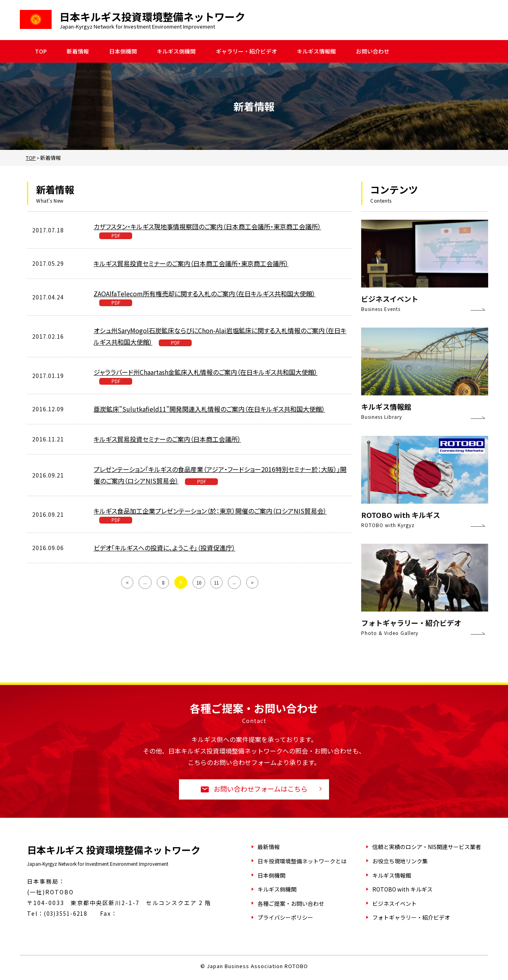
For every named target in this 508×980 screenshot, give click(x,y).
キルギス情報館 (316, 51)
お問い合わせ (373, 51)
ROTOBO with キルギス (402, 890)
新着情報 (78, 51)
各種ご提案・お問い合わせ (291, 904)
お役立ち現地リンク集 (400, 862)
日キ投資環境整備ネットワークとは (302, 862)
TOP (41, 51)
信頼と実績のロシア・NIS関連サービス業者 (427, 848)
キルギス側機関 (176, 51)
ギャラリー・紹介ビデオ (246, 51)
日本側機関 (123, 51)
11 (217, 582)
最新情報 (269, 848)
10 (199, 582)
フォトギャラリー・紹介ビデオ (411, 918)
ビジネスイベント (394, 904)
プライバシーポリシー (285, 918)
